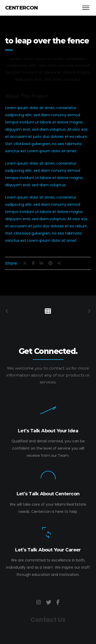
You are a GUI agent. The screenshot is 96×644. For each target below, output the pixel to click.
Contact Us (48, 620)
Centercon (22, 8)
